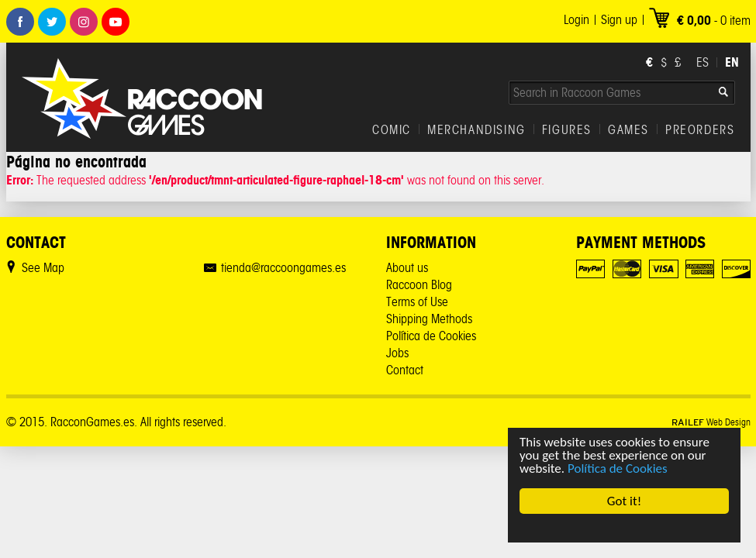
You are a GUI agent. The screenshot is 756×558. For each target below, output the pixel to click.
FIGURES (567, 130)
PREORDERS (700, 130)
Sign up (619, 20)
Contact (405, 370)
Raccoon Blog (419, 285)
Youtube (116, 22)
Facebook (20, 22)
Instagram (84, 22)
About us (407, 268)
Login (576, 20)
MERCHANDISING (476, 130)
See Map (43, 268)
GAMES (628, 130)
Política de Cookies (618, 468)
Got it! (624, 501)
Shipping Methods (429, 319)
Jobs (397, 353)
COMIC (392, 130)
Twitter (52, 22)
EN (732, 62)
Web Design (711, 422)
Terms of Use (417, 302)
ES (702, 62)
